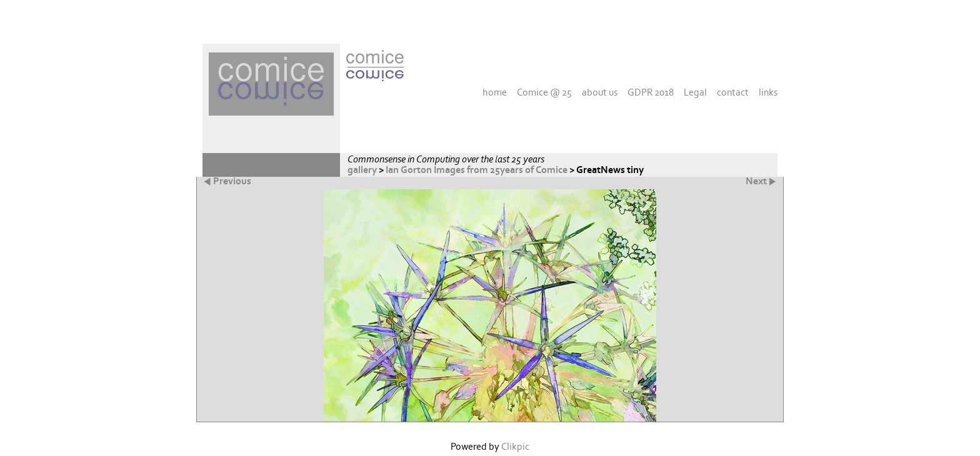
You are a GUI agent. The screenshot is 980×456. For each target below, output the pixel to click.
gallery (362, 170)
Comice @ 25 (544, 92)
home (495, 92)
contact (733, 92)
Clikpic (515, 447)
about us (600, 92)
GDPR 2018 (651, 92)
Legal (695, 92)
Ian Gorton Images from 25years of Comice (477, 170)
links (768, 92)
